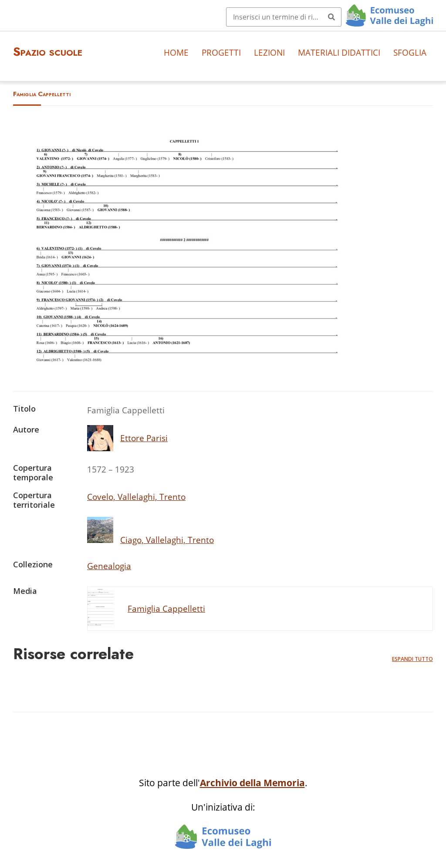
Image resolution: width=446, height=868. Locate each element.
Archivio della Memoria (252, 783)
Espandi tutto (412, 659)
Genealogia (109, 566)
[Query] (284, 17)
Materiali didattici (339, 52)
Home (176, 52)
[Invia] (331, 17)
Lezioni (269, 52)
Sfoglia (410, 52)
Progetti (221, 52)
